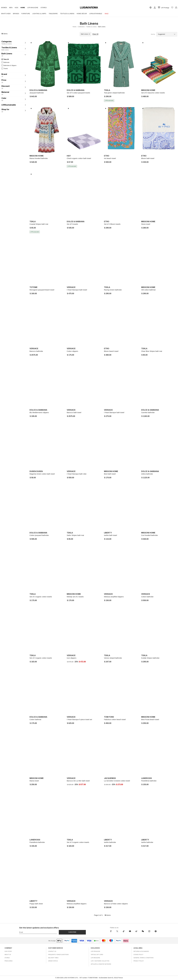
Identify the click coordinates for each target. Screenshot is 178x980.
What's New (6, 14)
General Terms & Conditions (143, 958)
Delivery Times (53, 958)
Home (27, 8)
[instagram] (149, 931)
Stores (50, 8)
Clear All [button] (95, 34)
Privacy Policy (139, 961)
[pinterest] (156, 931)
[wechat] (143, 931)
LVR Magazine (38, 8)
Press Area (9, 961)
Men (13, 8)
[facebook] (111, 931)
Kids (19, 8)
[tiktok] (124, 931)
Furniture (29, 14)
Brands (18, 14)
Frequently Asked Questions (58, 955)
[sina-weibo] (136, 931)
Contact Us (52, 951)
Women (5, 8)
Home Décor (89, 14)
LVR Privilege (95, 951)
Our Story (8, 951)
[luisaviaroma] (89, 8)
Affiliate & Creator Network (101, 964)
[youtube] (130, 931)
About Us (8, 955)
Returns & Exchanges (141, 951)
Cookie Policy (138, 955)
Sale (116, 14)
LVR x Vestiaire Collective (100, 961)
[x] (117, 931)
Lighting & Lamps (43, 14)
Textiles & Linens (74, 14)
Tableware (58, 14)
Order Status (53, 961)
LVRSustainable (104, 14)
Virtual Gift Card (97, 955)
